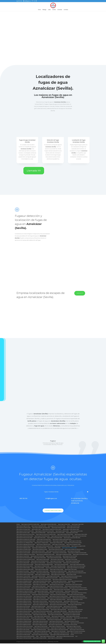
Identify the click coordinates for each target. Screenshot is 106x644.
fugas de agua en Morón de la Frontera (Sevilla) (76, 567)
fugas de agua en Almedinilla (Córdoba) (24, 582)
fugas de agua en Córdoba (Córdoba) (24, 587)
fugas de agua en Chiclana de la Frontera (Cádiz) (45, 532)
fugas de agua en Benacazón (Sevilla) (56, 550)
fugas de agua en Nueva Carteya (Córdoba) (40, 595)
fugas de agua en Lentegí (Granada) (54, 620)
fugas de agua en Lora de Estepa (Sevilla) (71, 563)
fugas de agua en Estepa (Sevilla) (69, 558)
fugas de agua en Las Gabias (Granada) (24, 615)
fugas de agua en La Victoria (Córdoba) (41, 600)
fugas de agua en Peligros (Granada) (73, 627)
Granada (60, 10)
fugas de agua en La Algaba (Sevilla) (78, 547)
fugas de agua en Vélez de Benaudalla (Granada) (60, 635)
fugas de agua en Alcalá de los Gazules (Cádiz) (30, 525)
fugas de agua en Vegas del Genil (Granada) (40, 635)
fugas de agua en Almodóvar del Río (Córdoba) (42, 582)
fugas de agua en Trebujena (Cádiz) (41, 543)
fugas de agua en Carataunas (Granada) (70, 608)
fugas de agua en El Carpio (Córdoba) (57, 585)
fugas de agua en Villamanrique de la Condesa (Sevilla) (27, 578)
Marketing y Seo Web (53, 642)
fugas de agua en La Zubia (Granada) (55, 639)
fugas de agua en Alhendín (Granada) (77, 603)
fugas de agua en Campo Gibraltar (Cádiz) (71, 530)
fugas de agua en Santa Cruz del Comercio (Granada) (58, 630)
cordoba (66, 10)
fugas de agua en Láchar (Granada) (81, 618)
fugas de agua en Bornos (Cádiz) (73, 528)
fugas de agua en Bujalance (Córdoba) (24, 583)
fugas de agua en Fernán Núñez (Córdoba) (40, 588)
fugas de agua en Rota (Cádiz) (40, 538)
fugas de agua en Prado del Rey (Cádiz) (42, 537)
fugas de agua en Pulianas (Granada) (74, 629)
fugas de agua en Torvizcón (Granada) (24, 634)
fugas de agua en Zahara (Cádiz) (58, 545)
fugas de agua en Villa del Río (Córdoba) (58, 600)
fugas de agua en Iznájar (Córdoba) (41, 592)
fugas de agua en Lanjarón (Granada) (24, 620)
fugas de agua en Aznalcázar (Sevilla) (69, 548)
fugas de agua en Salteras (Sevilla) (58, 573)
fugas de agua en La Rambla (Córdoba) (24, 598)
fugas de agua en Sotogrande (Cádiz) (60, 542)
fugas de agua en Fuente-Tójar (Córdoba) (62, 590)
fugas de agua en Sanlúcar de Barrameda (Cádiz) (62, 540)
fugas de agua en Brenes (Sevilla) (38, 552)
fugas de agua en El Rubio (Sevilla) (43, 573)
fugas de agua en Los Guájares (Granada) (72, 615)
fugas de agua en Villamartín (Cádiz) (44, 545)
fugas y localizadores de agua (76, 634)
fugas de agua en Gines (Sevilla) (71, 560)
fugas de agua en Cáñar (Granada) (38, 608)
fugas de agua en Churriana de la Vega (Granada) (43, 612)
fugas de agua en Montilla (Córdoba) (63, 593)
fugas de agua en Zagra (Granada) (40, 639)
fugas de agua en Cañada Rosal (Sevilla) (64, 555)
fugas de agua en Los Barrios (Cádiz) (24, 528)
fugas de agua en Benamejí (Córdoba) (75, 582)
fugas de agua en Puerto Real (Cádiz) (79, 537)
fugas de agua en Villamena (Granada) (47, 637)
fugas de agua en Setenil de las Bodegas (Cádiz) (26, 542)
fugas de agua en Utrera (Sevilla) (53, 577)
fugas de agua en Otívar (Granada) (70, 625)
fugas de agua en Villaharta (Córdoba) (24, 602)
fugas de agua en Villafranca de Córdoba (75, 600)
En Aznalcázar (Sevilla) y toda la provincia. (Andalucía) (79, 501)
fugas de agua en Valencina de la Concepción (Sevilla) (71, 577)
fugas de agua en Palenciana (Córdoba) (58, 595)
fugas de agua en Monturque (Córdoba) (79, 593)
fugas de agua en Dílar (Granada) (60, 612)
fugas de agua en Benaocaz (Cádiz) (58, 528)
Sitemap (18, 525)
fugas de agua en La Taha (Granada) (58, 632)
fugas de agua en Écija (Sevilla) (40, 558)
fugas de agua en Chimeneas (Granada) (24, 612)
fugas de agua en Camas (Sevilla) (74, 552)
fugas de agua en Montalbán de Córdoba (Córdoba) (26, 593)
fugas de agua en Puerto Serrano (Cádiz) (24, 538)
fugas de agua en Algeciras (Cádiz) (23, 527)
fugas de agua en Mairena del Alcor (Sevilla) (25, 565)
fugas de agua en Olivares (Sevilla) (23, 568)
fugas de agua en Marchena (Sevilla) (61, 565)
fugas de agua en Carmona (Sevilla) (23, 553)
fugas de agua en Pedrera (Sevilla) (57, 570)
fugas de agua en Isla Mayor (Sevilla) (57, 562)
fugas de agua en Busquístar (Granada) (54, 607)
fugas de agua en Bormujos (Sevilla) (23, 552)
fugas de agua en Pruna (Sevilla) (23, 572)
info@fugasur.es (51, 499)
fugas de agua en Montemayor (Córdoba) (46, 593)
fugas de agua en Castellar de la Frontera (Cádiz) (52, 530)
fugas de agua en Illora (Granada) (58, 617)
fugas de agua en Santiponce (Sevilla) (42, 575)
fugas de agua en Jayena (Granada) (38, 618)
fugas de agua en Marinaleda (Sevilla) (77, 565)
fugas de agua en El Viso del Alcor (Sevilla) (43, 580)
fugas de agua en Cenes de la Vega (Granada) (25, 610)
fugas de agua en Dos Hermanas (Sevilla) (24, 558)
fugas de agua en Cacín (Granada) (70, 607)
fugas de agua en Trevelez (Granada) (40, 634)
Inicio (39, 10)
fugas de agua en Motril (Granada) (77, 623)
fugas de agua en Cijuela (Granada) (42, 610)
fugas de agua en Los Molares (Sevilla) (42, 567)
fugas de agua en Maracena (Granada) (40, 622)
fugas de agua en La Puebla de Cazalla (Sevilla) (39, 572)
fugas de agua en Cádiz (36, 530)
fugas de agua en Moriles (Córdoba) (23, 595)
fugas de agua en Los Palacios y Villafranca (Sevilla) (56, 568)
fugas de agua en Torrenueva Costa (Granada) (76, 632)
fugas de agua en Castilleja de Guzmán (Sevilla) (77, 553)
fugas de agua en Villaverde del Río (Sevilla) (25, 580)
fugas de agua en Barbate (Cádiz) (73, 527)
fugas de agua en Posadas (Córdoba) (41, 597)
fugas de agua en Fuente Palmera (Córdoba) (44, 590)
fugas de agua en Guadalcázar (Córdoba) (79, 590)
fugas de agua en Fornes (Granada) (54, 614)
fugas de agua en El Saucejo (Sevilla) (58, 575)
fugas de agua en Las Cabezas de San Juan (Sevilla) (56, 552)
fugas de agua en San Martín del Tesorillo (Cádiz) (26, 540)
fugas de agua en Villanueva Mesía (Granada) (65, 637)
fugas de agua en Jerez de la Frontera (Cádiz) (56, 533)
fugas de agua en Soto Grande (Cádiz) (44, 542)
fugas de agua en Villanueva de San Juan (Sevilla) (48, 578)
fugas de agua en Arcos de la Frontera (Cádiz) (57, 527)
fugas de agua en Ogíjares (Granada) (40, 625)
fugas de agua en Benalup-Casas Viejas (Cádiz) (41, 528)
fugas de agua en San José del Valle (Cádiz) (72, 538)
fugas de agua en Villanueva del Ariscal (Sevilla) (68, 578)
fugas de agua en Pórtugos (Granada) (58, 629)
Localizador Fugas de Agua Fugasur (53, 511)
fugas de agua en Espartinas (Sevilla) (54, 558)
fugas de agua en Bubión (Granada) (38, 607)
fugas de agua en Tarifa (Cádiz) (75, 542)
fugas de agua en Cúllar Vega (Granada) (58, 610)
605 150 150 (23, 499)
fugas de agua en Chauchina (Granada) (75, 610)
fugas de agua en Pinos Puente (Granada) (41, 629)
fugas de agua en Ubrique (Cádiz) (56, 543)
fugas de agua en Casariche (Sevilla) (60, 553)
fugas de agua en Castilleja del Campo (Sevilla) (45, 555)
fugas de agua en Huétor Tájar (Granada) (24, 617)
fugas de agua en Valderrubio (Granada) (61, 634)
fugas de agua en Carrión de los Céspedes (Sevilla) (41, 553)
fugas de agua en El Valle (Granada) (23, 635)
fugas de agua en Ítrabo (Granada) (73, 617)
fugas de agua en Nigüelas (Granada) (24, 625)
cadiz (49, 10)
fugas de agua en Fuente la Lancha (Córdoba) (78, 588)
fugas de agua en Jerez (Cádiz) (72, 533)
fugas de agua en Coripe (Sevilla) (23, 557)
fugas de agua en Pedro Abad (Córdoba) (24, 597)
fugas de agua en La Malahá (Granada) (24, 622)
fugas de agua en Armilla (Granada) (75, 605)
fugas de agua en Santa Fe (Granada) (77, 630)
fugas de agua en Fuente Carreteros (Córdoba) (59, 588)
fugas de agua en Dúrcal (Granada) (23, 614)
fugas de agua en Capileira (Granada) (53, 608)
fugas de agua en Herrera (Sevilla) (23, 562)
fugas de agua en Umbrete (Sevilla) (38, 577)
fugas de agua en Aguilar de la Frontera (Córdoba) (62, 580)
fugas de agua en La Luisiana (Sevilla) (38, 563)
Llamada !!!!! (34, 171)
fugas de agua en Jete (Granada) (52, 618)
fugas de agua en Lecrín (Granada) (39, 620)
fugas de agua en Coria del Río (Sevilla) (80, 555)
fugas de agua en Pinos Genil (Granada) (24, 629)
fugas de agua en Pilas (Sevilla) (71, 570)
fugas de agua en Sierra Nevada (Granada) (25, 632)
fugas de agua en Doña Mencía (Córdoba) (55, 587)
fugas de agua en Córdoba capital (39, 587)
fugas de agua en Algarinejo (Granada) (41, 603)
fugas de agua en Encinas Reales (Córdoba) (73, 587)
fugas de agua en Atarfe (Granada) (23, 607)
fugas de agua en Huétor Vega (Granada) (42, 617)
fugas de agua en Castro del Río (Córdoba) (74, 585)
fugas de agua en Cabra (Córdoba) (39, 583)
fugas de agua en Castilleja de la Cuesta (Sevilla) (26, 555)
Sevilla (54, 10)
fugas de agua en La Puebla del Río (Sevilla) (58, 572)
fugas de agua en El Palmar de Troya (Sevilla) (76, 568)
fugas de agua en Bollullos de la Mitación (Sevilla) (74, 550)
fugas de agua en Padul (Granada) (41, 627)
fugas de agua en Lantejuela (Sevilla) (73, 562)
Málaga (44, 10)
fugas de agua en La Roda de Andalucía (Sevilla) (26, 573)
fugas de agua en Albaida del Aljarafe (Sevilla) (25, 547)
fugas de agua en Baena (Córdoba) (60, 582)
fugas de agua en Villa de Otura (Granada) (25, 627)
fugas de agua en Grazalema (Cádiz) (38, 533)
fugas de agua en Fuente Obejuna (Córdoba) (25, 590)
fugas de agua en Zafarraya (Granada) (24, 639)
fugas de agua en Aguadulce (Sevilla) (73, 545)
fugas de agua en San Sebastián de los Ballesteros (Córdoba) (59, 598)
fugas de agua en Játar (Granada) (23, 618)
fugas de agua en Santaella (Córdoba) (80, 598)
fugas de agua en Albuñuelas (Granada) (24, 603)
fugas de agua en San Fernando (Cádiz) (55, 538)
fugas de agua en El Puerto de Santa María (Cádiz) (61, 537)
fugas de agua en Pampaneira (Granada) (57, 627)
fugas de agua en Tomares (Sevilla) (23, 577)
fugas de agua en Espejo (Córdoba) (23, 588)
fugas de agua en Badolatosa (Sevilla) (40, 550)
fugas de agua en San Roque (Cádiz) (44, 540)
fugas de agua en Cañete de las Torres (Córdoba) (61, 583)
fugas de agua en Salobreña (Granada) (39, 630)
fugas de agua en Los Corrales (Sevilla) (54, 557)
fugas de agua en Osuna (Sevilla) (38, 568)
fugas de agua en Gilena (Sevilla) (57, 560)
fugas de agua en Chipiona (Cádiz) (62, 532)
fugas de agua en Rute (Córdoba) (39, 598)
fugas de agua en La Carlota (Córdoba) (41, 585)
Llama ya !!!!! (80, 294)
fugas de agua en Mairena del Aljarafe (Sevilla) (44, 565)
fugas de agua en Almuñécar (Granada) (40, 605)
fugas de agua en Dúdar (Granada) (75, 612)
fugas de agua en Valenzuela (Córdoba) (24, 600)
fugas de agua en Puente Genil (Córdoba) (77, 597)
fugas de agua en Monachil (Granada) (24, 623)
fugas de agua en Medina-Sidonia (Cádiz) (65, 535)
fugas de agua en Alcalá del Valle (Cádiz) (49, 525)
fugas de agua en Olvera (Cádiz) (81, 535)
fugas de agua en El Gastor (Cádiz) (23, 533)
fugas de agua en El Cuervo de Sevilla (70, 557)
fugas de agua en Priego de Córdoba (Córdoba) (59, 597)
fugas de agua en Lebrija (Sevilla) (23, 563)
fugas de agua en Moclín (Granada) (56, 622)
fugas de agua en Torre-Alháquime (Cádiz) (25, 543)
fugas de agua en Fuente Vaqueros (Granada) (71, 614)
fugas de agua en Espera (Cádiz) (77, 532)
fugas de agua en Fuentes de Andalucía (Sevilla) (26, 560)
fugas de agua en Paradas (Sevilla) (42, 570)
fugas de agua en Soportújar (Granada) (42, 632)
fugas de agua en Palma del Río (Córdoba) (75, 595)
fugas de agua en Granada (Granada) (55, 615)
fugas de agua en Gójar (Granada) (40, 615)
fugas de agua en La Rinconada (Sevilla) (76, 572)
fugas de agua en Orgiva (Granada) (55, 625)
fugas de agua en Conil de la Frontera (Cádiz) (25, 532)
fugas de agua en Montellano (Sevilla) (58, 567)
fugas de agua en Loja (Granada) (69, 620)
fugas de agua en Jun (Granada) (66, 618)
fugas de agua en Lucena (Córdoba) (56, 592)
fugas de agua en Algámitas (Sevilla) (23, 548)
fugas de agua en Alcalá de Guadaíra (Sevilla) (44, 547)
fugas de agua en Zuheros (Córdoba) (40, 602)
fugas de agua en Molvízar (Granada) (72, 622)
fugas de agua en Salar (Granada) (23, 630)
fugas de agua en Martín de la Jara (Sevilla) (25, 567)
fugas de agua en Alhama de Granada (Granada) (59, 603)
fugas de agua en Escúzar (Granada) (39, 614)
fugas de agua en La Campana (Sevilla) (54, 563)
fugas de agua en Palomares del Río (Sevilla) (25, 570)
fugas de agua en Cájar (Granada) (23, 608)
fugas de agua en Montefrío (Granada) (40, 623)
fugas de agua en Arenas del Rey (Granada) (58, 605)
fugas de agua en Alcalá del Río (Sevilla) (62, 547)
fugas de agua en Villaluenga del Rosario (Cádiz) (26, 545)
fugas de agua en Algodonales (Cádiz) (39, 527)
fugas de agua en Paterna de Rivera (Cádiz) (25, 537)
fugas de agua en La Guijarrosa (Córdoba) (25, 592)
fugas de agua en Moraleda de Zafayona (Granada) (59, 623)
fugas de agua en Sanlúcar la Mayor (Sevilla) (25, 575)
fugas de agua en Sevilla (71, 575)
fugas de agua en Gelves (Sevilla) (43, 560)
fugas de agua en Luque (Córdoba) (72, 592)
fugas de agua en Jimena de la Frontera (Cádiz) (25, 535)
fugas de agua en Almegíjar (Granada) (24, 605)
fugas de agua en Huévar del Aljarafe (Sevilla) (40, 562)
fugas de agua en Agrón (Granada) (55, 602)
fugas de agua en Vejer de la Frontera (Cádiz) (73, 543)
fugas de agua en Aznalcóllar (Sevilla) (24, 550)
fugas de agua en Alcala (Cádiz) (64, 525)
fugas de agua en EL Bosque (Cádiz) (23, 530)
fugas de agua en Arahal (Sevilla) (54, 548)
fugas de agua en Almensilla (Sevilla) (39, 548)
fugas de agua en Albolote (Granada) (71, 602)
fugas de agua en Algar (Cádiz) (78, 525)
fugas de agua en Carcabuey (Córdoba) (24, 585)
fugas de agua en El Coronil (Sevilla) (38, 557)
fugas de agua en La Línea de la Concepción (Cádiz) (46, 535)
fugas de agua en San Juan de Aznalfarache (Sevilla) (76, 573)
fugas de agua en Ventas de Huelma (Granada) (25, 637)
